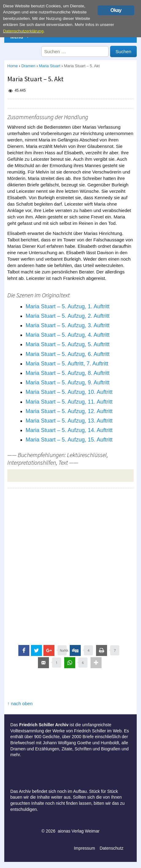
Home (13, 66)
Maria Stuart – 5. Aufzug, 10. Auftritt (69, 392)
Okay (116, 10)
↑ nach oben (20, 703)
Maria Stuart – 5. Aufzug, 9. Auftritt (68, 383)
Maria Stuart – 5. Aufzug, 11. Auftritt (69, 402)
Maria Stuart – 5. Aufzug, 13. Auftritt (69, 421)
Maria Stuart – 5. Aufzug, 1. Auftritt (68, 306)
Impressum (84, 848)
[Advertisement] (70, 565)
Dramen (28, 66)
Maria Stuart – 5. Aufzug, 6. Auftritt (68, 354)
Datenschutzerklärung (23, 31)
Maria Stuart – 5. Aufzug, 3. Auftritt (68, 325)
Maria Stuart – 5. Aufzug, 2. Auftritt (68, 316)
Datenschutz (112, 848)
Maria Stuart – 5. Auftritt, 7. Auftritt (67, 364)
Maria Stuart (50, 66)
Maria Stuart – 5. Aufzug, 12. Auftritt (69, 411)
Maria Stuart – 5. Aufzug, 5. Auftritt (68, 344)
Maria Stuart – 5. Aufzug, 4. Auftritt (68, 335)
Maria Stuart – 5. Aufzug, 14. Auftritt (69, 430)
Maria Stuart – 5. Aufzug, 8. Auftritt (68, 373)
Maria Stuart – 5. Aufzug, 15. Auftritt (69, 440)
